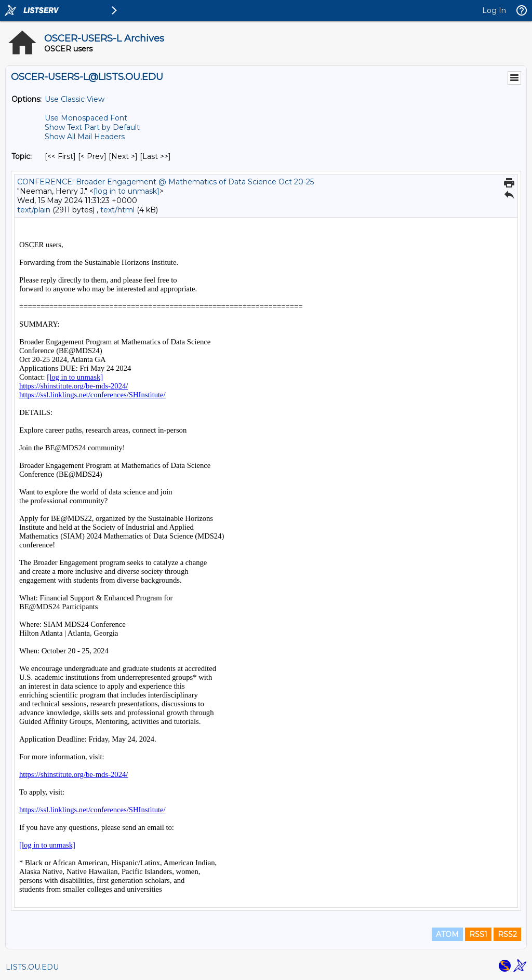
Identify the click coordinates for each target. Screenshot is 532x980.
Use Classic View (75, 99)
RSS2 (507, 934)
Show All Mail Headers (85, 137)
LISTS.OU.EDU (32, 967)
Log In (494, 10)
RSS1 (478, 934)
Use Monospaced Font (86, 118)
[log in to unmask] (127, 191)
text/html (117, 210)
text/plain (34, 210)
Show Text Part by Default (92, 127)
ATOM (447, 934)
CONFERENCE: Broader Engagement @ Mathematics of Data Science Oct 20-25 (165, 182)
